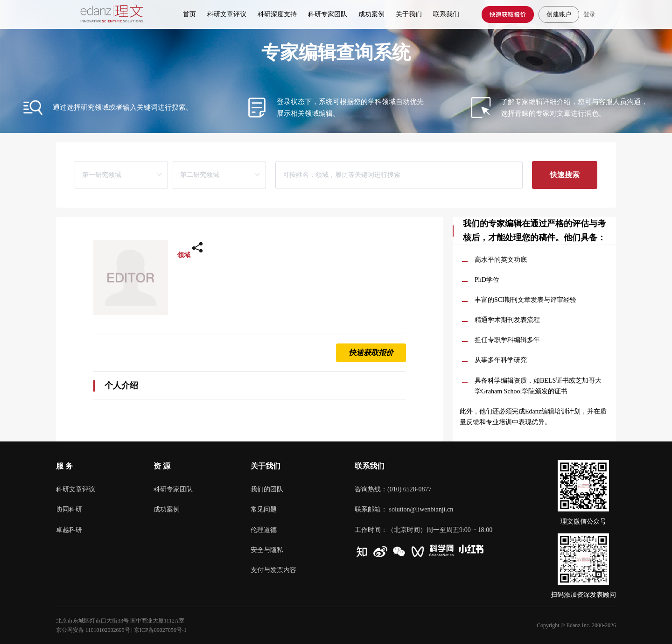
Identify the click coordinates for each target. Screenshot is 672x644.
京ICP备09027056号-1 (160, 630)
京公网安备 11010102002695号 (93, 630)
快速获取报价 (508, 14)
